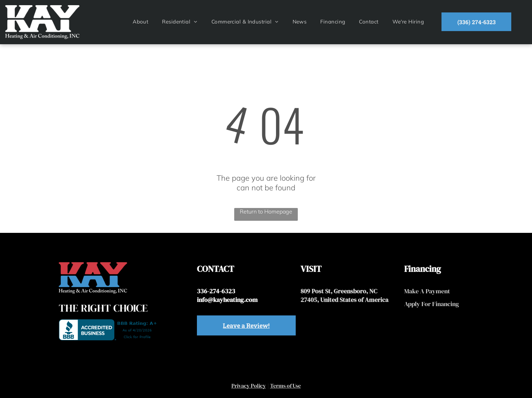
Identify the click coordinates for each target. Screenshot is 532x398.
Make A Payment (427, 291)
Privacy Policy (249, 386)
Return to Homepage (266, 211)
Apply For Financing (432, 304)
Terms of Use (286, 386)
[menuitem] (140, 22)
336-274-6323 (216, 291)
